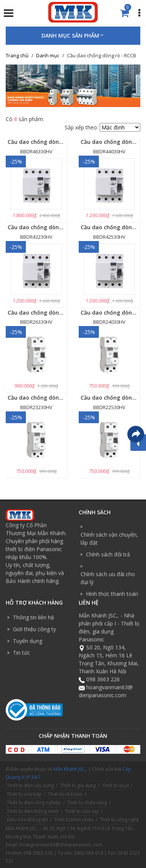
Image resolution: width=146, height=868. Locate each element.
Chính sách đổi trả (108, 554)
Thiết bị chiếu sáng (87, 803)
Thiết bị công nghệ (119, 820)
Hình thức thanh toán (112, 594)
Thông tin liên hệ (33, 617)
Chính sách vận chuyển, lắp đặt (109, 539)
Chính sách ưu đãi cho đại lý (108, 578)
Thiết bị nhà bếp (24, 794)
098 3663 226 (103, 679)
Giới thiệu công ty (34, 629)
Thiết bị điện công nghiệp (34, 803)
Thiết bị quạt (115, 785)
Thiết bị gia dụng (78, 785)
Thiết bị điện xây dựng (30, 785)
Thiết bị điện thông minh (33, 811)
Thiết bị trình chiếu (74, 820)
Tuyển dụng (28, 641)
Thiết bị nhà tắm (65, 794)
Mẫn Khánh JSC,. (70, 769)
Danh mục (48, 55)
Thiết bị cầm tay (82, 811)
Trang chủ (17, 55)
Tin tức (21, 653)
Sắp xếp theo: (81, 127)
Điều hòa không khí (27, 820)
